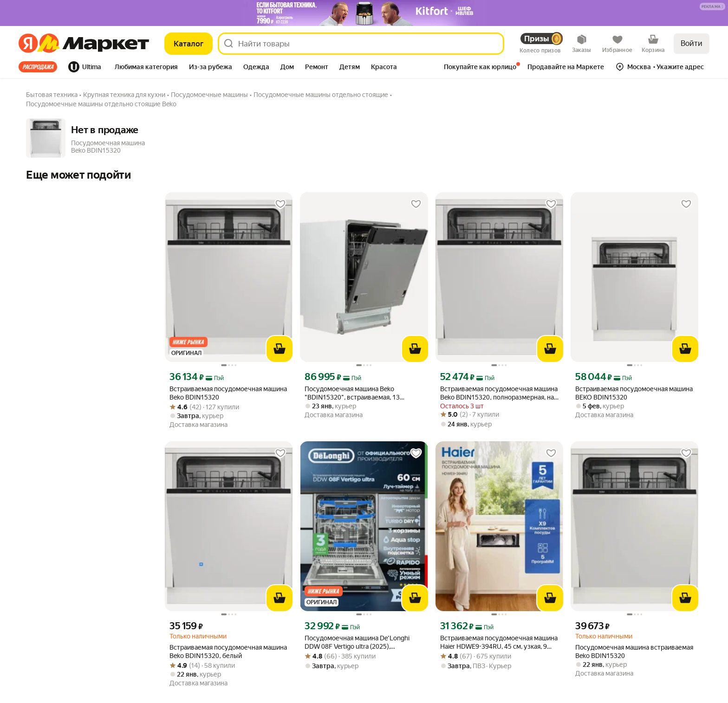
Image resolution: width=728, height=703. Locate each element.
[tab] (41, 67)
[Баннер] (364, 13)
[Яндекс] (28, 44)
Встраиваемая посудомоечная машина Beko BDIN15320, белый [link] (228, 651)
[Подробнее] (713, 7)
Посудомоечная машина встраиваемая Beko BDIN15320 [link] (634, 651)
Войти (692, 43)
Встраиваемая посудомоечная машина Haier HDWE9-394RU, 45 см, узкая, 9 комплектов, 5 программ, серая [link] (499, 642)
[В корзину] (279, 349)
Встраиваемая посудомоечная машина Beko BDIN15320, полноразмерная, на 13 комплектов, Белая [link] (499, 393)
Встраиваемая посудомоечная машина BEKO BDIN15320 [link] (634, 393)
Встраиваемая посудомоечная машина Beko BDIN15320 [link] (228, 393)
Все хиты (38, 67)
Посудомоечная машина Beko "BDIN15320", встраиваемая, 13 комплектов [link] (352, 393)
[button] (712, 6)
